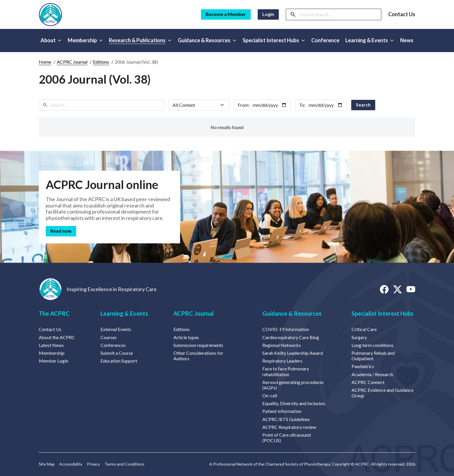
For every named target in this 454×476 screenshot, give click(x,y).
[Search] (338, 14)
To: (302, 105)
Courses (109, 337)
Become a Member (226, 14)
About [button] (51, 40)
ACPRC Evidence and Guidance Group (382, 393)
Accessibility (71, 464)
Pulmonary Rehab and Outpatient (373, 356)
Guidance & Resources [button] (207, 40)
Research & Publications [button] (140, 40)
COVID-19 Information (286, 329)
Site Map (47, 464)
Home (45, 62)
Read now (61, 231)
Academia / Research (372, 374)
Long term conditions (372, 345)
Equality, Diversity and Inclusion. (294, 403)
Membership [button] (85, 40)
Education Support (119, 361)
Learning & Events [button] (370, 40)
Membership (52, 353)
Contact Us (402, 14)
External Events (116, 329)
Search (363, 105)
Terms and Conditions (125, 464)
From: (244, 105)
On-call (270, 395)
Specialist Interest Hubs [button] (274, 40)
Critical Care (364, 329)
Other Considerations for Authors (198, 356)
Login (268, 14)
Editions (101, 62)
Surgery (359, 337)
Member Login (54, 361)
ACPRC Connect (368, 382)
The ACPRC (54, 313)
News (407, 40)
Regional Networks (282, 345)
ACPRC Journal (72, 62)
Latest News (51, 345)
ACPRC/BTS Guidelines (286, 419)
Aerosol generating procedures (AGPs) (293, 385)
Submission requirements (198, 345)
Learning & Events (124, 313)
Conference (325, 40)
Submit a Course (117, 353)
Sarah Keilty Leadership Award (293, 353)
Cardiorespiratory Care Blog (291, 337)
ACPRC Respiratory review (289, 427)
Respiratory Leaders (282, 361)
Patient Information (282, 411)
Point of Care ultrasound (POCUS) (287, 438)
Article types (186, 337)
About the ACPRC (57, 337)
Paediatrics (363, 366)
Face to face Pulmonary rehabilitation (286, 371)
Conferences (113, 345)
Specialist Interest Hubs (382, 313)
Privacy (93, 464)
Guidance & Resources (292, 313)
